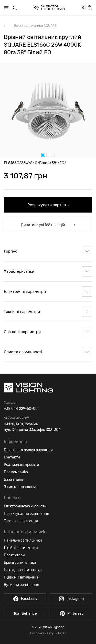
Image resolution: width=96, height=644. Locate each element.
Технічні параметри (48, 312)
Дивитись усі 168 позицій (48, 225)
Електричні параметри (48, 292)
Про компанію (16, 472)
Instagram (71, 599)
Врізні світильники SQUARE (35, 26)
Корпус (48, 251)
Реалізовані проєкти (22, 465)
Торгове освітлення (21, 521)
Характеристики (48, 271)
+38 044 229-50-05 (21, 409)
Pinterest (71, 614)
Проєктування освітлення (26, 514)
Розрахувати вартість (48, 205)
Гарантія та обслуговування (28, 450)
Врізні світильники (20, 563)
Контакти (12, 457)
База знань (13, 479)
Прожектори (14, 555)
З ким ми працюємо (21, 487)
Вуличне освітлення (22, 585)
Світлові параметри (48, 332)
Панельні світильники (23, 540)
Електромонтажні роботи (25, 506)
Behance (25, 614)
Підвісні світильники (22, 577)
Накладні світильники (23, 570)
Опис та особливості (48, 352)
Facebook (25, 599)
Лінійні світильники (21, 548)
